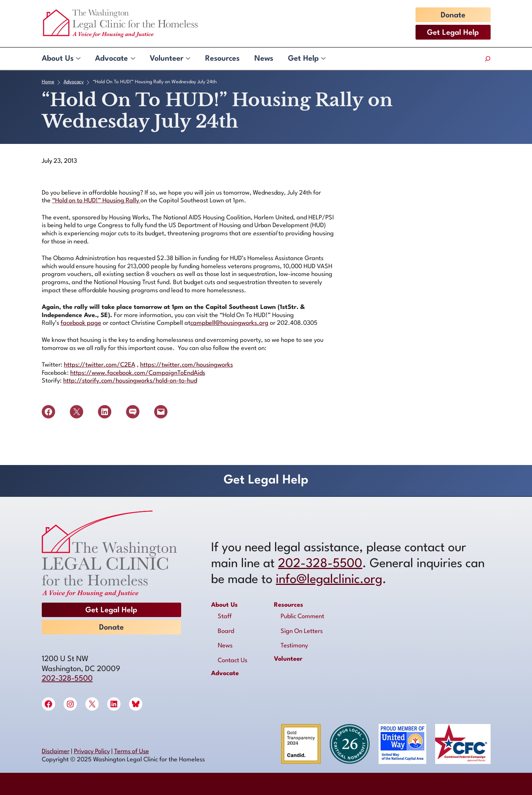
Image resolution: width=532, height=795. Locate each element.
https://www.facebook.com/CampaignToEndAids (138, 373)
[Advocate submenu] (133, 59)
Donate (453, 16)
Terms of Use (132, 752)
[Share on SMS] (133, 412)
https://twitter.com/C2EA (100, 365)
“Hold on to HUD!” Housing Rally (96, 201)
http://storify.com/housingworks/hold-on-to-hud (130, 381)
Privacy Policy (92, 752)
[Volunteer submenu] (188, 59)
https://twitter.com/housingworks (187, 365)
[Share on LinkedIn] (105, 412)
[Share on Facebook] (48, 412)
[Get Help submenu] (323, 59)
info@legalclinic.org (329, 580)
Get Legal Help (453, 33)
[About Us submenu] (78, 59)
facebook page (81, 323)
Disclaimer (56, 752)
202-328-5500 (67, 679)
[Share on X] (77, 412)
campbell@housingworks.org (229, 323)
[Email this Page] (161, 412)
